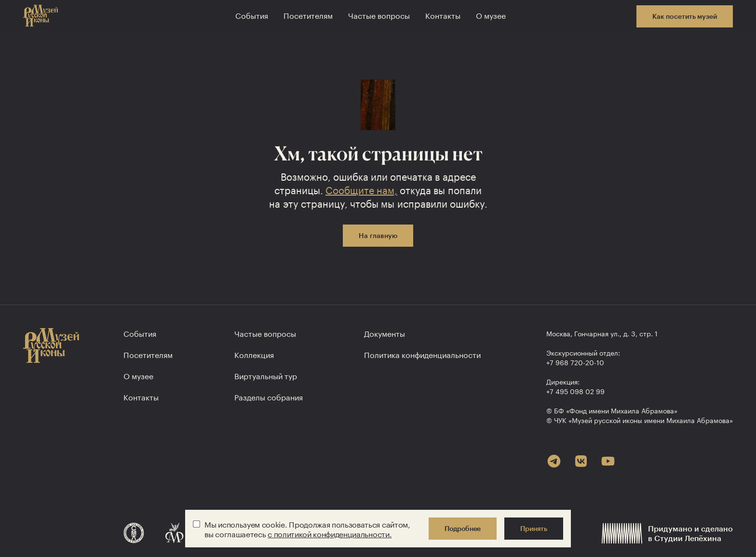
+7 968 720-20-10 (575, 362)
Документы (385, 333)
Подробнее (463, 528)
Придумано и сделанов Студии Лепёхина (667, 533)
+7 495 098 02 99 (575, 391)
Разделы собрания (269, 396)
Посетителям (308, 15)
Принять (534, 528)
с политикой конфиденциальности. (330, 533)
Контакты (443, 15)
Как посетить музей (685, 16)
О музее (491, 15)
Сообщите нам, (361, 189)
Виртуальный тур (266, 375)
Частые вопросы (379, 15)
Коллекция (254, 354)
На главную (378, 235)
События (252, 15)
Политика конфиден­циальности (422, 354)
